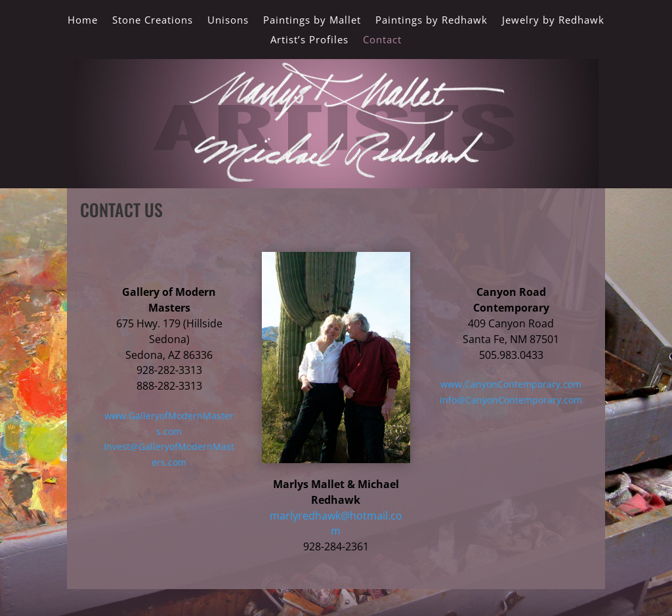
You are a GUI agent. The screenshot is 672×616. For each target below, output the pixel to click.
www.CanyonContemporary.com (511, 384)
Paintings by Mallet (312, 21)
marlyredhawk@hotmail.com (336, 524)
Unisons (228, 21)
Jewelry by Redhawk (553, 21)
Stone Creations (153, 21)
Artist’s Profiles (309, 40)
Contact (382, 40)
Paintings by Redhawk (431, 21)
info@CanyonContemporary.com (511, 400)
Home (83, 21)
